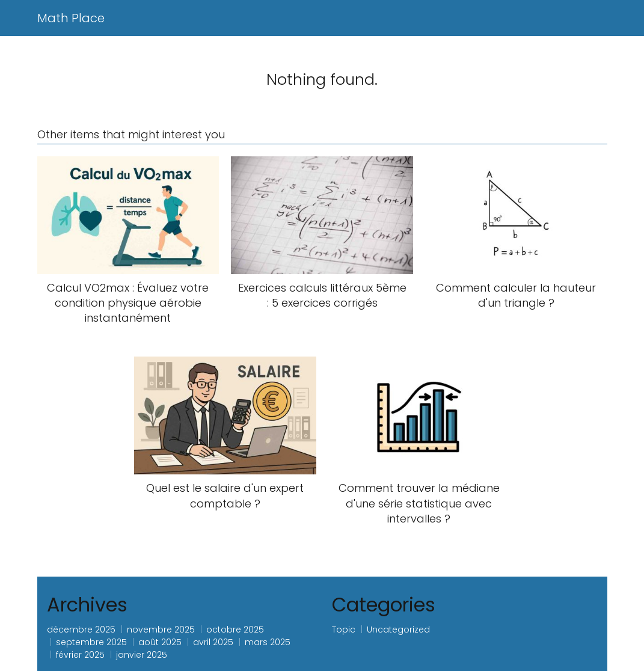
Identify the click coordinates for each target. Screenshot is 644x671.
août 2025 (160, 642)
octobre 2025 (235, 630)
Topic (344, 630)
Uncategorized (398, 630)
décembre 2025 (81, 630)
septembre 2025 (91, 642)
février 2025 (80, 655)
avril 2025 (213, 642)
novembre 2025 (161, 630)
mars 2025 (268, 642)
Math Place (71, 18)
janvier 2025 (142, 655)
